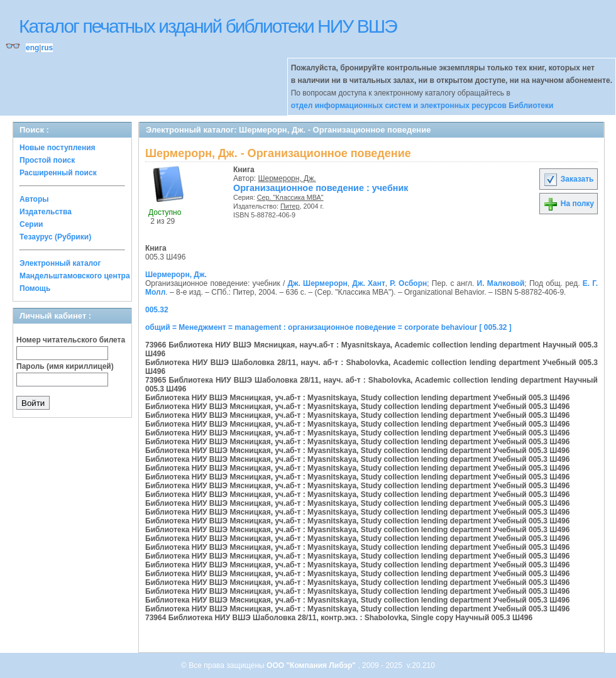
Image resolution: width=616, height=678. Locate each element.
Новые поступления (58, 148)
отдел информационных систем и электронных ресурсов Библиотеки (422, 106)
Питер (290, 206)
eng (32, 48)
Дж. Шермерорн (317, 283)
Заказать (568, 179)
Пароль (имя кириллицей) (65, 366)
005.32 (157, 310)
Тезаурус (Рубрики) (55, 237)
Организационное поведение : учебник (321, 188)
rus (47, 48)
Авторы (34, 199)
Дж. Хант (368, 283)
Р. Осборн (408, 283)
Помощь (35, 288)
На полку (569, 204)
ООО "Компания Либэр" (312, 665)
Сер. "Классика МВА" (290, 197)
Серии (31, 224)
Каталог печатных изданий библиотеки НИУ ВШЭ (208, 26)
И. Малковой (501, 283)
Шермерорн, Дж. (287, 178)
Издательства (46, 212)
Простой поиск (47, 160)
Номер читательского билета (71, 340)
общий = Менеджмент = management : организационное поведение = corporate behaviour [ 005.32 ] (328, 327)
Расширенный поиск (58, 173)
